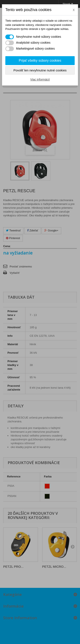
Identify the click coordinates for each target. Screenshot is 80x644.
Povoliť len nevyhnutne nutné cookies (40, 70)
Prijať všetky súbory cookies (40, 61)
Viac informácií (40, 79)
